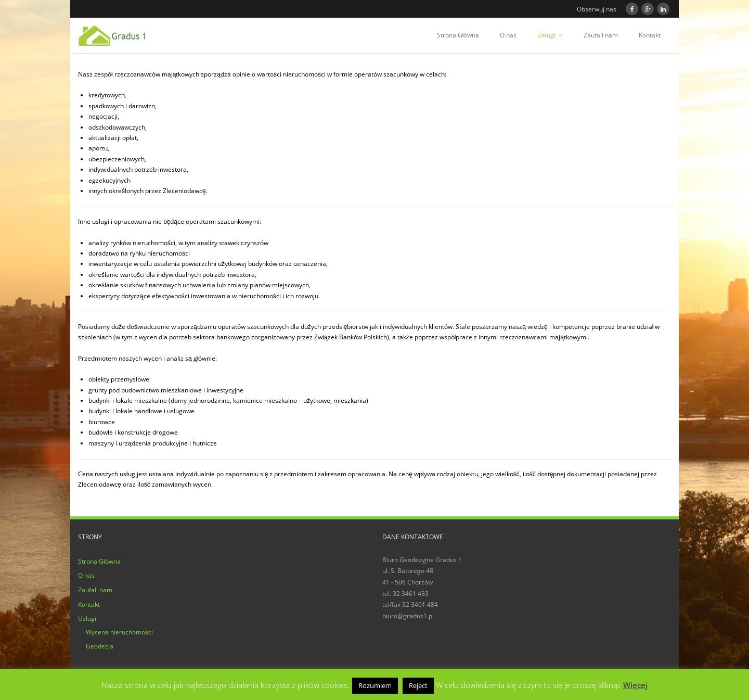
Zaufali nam (601, 35)
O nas (508, 35)
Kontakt (650, 35)
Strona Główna (458, 35)
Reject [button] (418, 685)
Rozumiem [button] (375, 685)
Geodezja (100, 646)
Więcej (635, 685)
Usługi (546, 35)
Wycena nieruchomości (119, 632)
